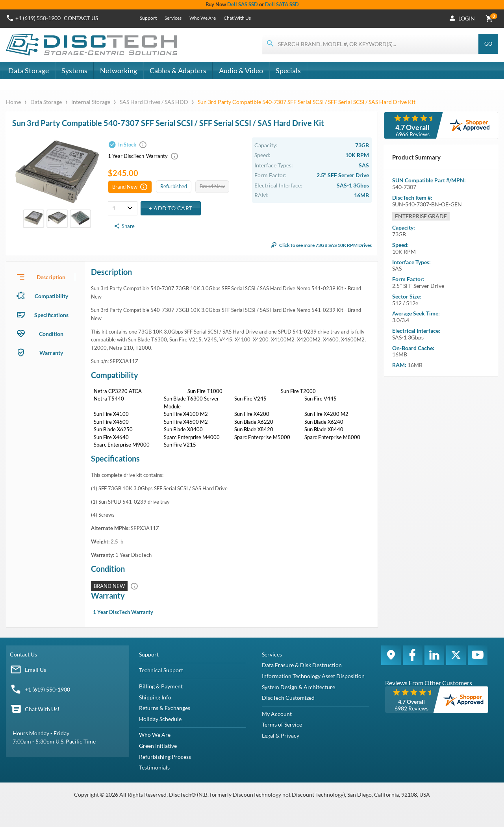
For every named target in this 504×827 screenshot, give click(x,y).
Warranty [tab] (51, 353)
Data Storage (29, 70)
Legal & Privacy (281, 735)
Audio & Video (241, 70)
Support (148, 18)
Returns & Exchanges (165, 708)
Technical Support (161, 670)
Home (14, 102)
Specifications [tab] (51, 315)
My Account (277, 714)
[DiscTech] (93, 45)
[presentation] (46, 277)
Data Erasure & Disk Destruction (302, 665)
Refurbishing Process (165, 757)
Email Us (35, 670)
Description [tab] (51, 277)
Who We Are (203, 18)
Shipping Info (155, 697)
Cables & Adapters (178, 70)
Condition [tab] (51, 334)
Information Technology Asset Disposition (313, 676)
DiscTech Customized (288, 698)
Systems (74, 70)
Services (173, 18)
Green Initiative (158, 746)
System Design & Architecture (298, 687)
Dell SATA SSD (282, 4)
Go (488, 44)
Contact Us (23, 654)
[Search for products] (371, 44)
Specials (288, 70)
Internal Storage (91, 102)
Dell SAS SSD (243, 4)
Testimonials (154, 767)
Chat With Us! (42, 709)
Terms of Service (282, 724)
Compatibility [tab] (51, 296)
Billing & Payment (161, 686)
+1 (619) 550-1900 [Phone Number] (38, 18)
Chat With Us (237, 18)
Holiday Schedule (160, 719)
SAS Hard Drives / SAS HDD (154, 102)
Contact (81, 18)
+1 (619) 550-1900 (47, 689)
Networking (119, 70)
